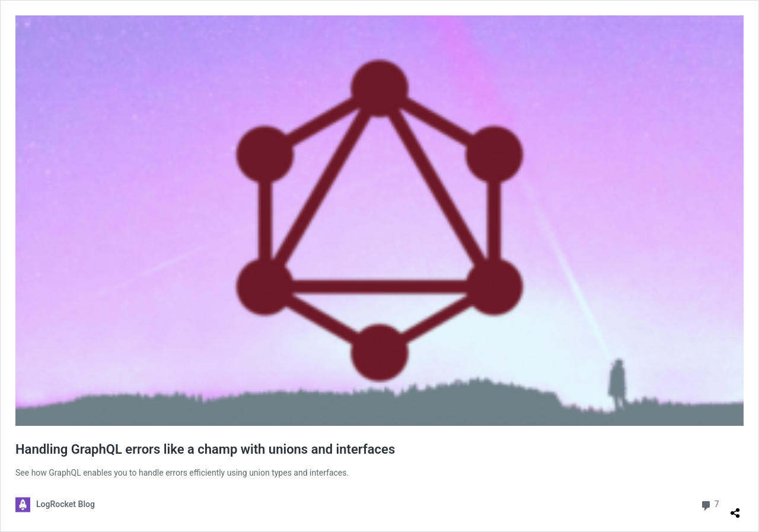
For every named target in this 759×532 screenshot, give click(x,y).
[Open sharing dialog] (735, 508)
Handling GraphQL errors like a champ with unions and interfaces (205, 449)
